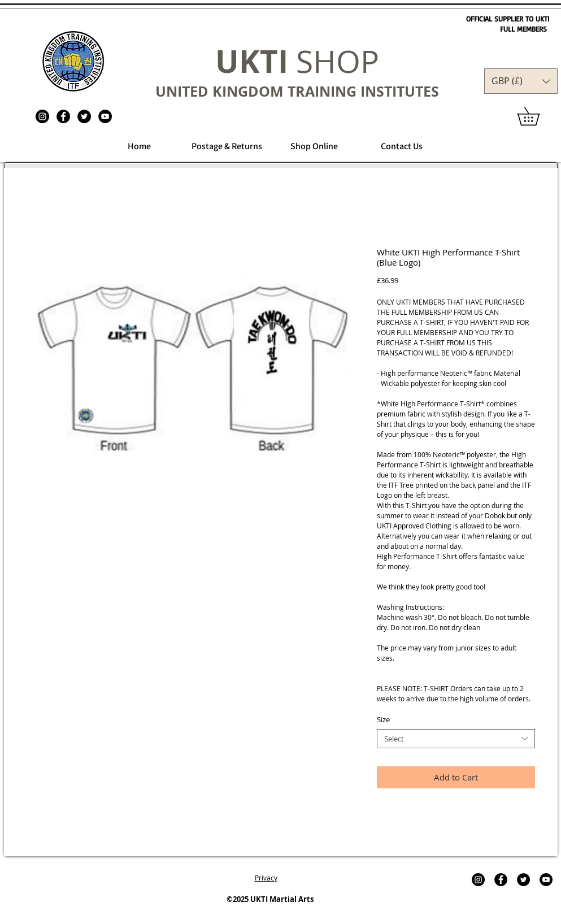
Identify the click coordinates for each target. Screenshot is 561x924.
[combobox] (456, 739)
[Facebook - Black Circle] (63, 116)
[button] (521, 81)
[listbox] (521, 81)
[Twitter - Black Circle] (84, 116)
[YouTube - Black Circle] (105, 116)
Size (383, 719)
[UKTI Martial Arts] (42, 116)
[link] (537, 116)
